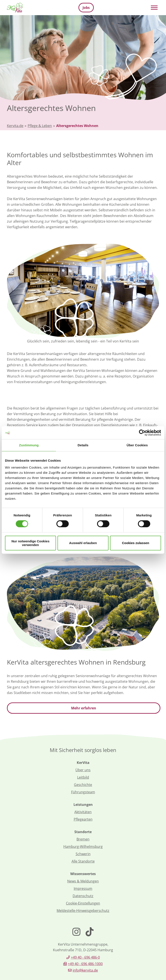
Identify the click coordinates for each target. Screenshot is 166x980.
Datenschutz (83, 896)
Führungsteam (83, 792)
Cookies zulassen (136, 543)
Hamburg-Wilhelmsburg (83, 847)
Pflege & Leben (40, 126)
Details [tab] (83, 445)
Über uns (83, 770)
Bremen (83, 839)
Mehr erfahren (84, 708)
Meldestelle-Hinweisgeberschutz (83, 911)
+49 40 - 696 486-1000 (85, 964)
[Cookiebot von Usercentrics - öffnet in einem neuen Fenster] (142, 433)
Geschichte (83, 785)
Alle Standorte (83, 861)
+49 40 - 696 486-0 (85, 957)
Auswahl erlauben (83, 543)
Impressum (83, 888)
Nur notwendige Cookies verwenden (30, 543)
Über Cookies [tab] (137, 445)
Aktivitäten (83, 812)
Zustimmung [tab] (29, 445)
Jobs (86, 8)
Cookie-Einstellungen (83, 903)
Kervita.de (15, 126)
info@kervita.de (85, 970)
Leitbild (83, 777)
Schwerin (83, 854)
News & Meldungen (83, 881)
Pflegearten (83, 819)
